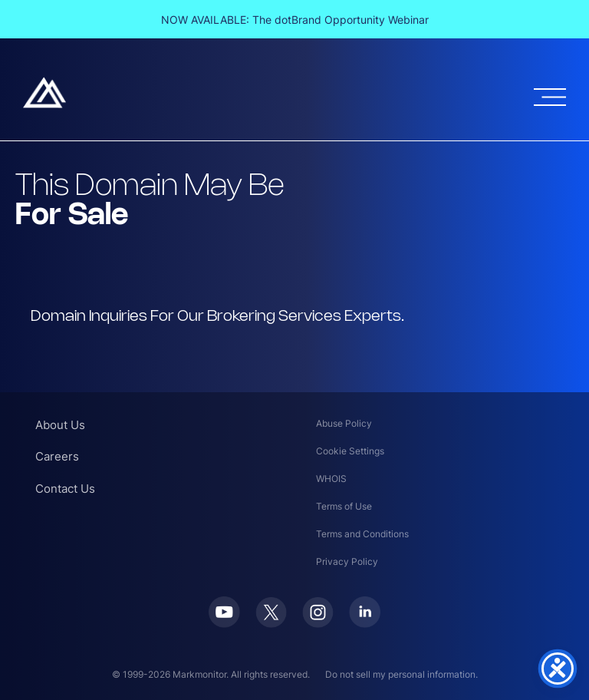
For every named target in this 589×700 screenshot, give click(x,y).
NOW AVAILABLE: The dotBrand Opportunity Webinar (295, 20)
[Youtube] (224, 623)
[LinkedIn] (365, 623)
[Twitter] (271, 623)
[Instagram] (318, 623)
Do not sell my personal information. (401, 674)
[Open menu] (550, 97)
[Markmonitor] (44, 104)
